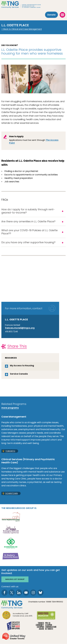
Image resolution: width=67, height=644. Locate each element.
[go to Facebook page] (4, 593)
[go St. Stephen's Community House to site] (11, 556)
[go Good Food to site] (46, 616)
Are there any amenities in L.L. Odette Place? (28, 221)
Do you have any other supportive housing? (28, 242)
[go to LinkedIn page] (19, 593)
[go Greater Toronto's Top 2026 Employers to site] (14, 626)
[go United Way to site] (14, 637)
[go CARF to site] (17, 615)
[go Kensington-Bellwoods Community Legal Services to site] (11, 530)
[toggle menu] (62, 15)
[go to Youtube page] (26, 593)
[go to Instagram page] (33, 593)
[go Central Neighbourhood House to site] (11, 517)
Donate (51, 15)
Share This (17, 346)
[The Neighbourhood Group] (33, 5)
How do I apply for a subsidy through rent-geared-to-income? (28, 211)
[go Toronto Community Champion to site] (46, 626)
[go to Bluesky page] (40, 593)
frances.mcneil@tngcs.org (20, 328)
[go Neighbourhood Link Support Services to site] (11, 543)
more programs (10, 408)
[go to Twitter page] (12, 593)
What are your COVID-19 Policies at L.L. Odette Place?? (29, 232)
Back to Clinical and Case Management (23, 29)
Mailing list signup (15, 579)
